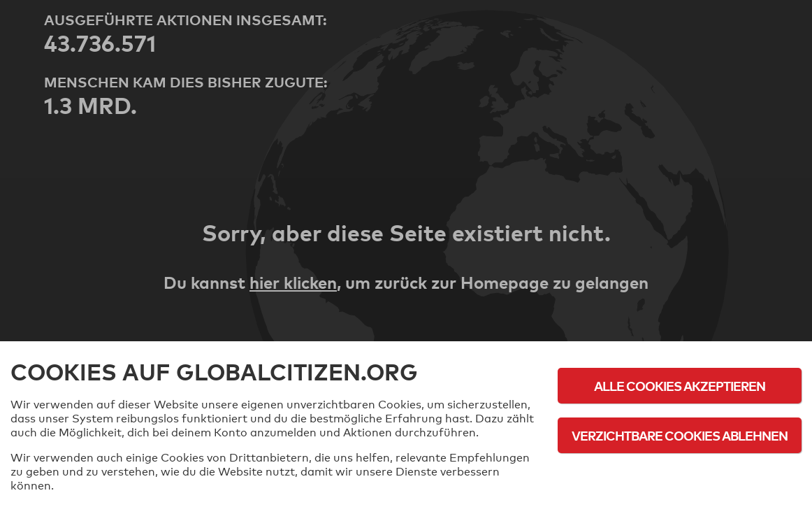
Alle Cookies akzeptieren (680, 386)
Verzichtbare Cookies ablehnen (680, 435)
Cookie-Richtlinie (680, 474)
